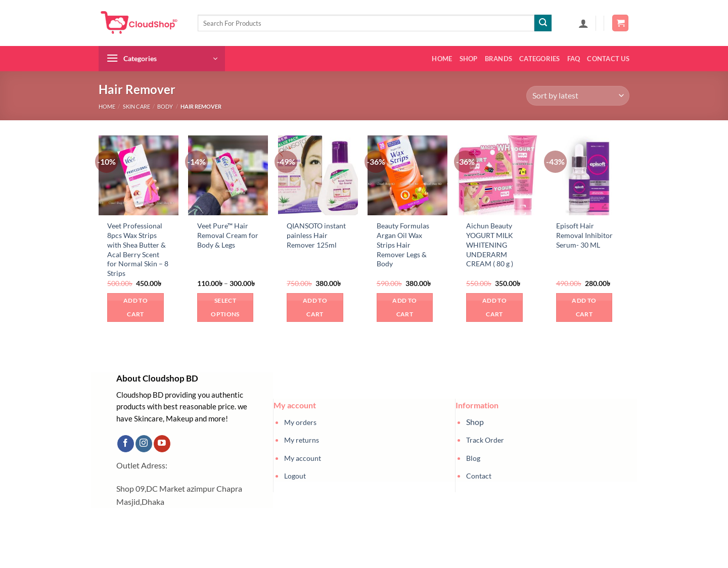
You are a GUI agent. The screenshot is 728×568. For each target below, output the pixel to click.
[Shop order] (578, 96)
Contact (479, 476)
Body (165, 106)
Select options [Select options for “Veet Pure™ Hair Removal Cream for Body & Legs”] (225, 307)
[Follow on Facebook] (126, 444)
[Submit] (543, 23)
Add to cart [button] (135, 307)
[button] (583, 23)
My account (303, 458)
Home (442, 59)
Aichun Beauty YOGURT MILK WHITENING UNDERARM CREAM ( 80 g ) (490, 245)
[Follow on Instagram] (144, 444)
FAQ (574, 59)
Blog (473, 458)
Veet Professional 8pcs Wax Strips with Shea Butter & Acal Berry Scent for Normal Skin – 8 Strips (138, 249)
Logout (295, 476)
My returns (302, 440)
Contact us (608, 59)
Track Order (485, 440)
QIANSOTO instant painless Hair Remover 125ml (316, 235)
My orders (300, 422)
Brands (499, 59)
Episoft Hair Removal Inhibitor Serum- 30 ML (584, 235)
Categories (540, 59)
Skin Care (136, 106)
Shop (469, 59)
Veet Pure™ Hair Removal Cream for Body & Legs (228, 235)
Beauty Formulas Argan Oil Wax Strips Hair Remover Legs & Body (403, 245)
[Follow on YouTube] (162, 444)
